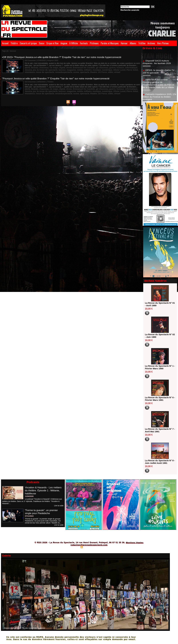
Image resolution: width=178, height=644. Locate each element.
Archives (151, 43)
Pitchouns (94, 43)
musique (69, 69)
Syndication (89, 547)
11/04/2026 (29, 496)
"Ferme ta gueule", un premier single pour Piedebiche (42, 512)
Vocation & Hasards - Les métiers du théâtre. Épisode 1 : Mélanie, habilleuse (44, 490)
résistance (109, 69)
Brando (33, 67)
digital (57, 67)
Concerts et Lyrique (28, 43)
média (54, 69)
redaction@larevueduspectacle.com (89, 545)
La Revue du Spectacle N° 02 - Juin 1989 (159, 336)
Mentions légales (135, 542)
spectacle (50, 71)
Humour (124, 43)
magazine (47, 69)
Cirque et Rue (52, 43)
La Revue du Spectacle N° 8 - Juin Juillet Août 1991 (159, 462)
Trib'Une (142, 43)
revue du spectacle (122, 69)
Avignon (64, 43)
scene (43, 71)
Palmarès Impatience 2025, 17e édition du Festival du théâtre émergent (160, 98)
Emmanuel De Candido (75, 67)
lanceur (39, 69)
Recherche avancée (130, 10)
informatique (116, 67)
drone (63, 67)
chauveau (41, 67)
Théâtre (14, 43)
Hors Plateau (163, 43)
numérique (78, 69)
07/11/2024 (29, 516)
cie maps (50, 67)
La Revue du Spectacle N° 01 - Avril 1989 (159, 304)
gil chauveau (91, 67)
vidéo (72, 71)
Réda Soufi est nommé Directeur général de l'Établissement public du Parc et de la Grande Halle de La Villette (159, 85)
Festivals (84, 43)
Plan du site (75, 547)
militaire (61, 69)
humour (107, 67)
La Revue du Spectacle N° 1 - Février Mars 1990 (159, 367)
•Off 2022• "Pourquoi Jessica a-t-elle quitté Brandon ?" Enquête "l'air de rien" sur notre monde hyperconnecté (64, 57)
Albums (133, 43)
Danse (42, 43)
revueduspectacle (32, 71)
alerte (27, 67)
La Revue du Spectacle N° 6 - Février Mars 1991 (159, 399)
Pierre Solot (99, 69)
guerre (100, 67)
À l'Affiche (74, 43)
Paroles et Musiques (110, 43)
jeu (130, 67)
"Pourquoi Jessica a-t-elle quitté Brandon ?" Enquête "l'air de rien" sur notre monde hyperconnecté (58, 78)
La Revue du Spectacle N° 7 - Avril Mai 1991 (159, 430)
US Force (65, 71)
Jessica (125, 67)
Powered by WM (101, 547)
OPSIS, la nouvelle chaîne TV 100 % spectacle (159, 73)
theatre (58, 71)
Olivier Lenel (88, 69)
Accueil (5, 43)
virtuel (78, 71)
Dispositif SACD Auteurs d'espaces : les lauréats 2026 (157, 63)
